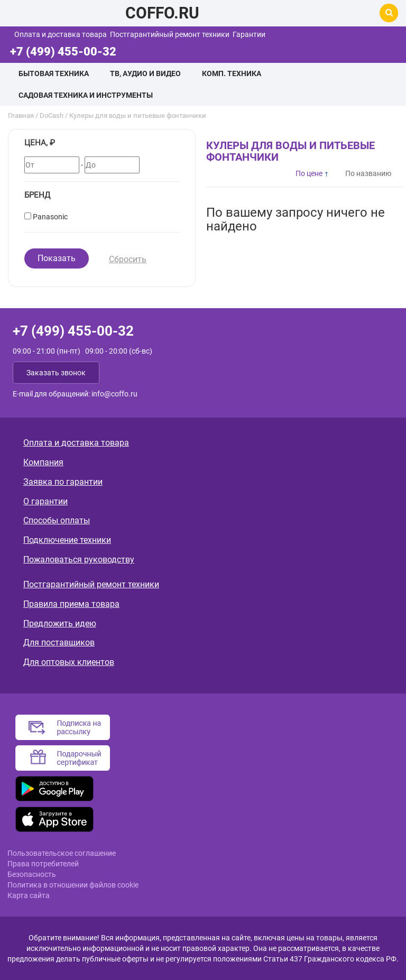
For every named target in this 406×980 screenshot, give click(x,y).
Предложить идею (60, 623)
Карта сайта (29, 895)
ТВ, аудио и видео (145, 73)
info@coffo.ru (114, 394)
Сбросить (128, 259)
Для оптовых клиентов (69, 662)
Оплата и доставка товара (61, 34)
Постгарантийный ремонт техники (170, 34)
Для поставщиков (59, 642)
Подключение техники (67, 540)
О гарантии (45, 501)
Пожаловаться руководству (79, 560)
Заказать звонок (56, 373)
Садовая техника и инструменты (86, 95)
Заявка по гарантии (63, 482)
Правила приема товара (71, 604)
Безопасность (32, 874)
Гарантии (249, 34)
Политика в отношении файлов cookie (73, 885)
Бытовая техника (54, 73)
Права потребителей (43, 864)
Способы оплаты (57, 520)
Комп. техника (232, 73)
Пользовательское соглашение (62, 853)
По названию (368, 173)
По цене (309, 173)
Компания (43, 462)
